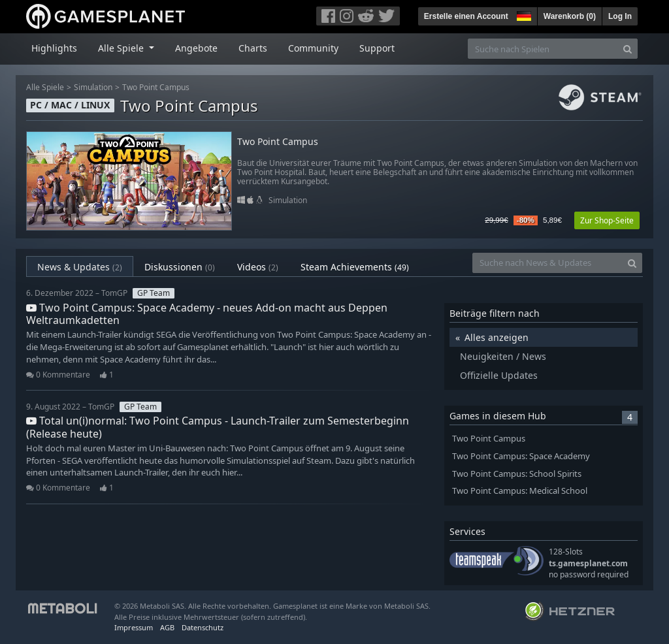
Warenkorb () (570, 16)
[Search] (628, 49)
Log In (620, 16)
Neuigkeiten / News (503, 356)
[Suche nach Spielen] (543, 49)
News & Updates (80, 267)
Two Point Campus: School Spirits (517, 474)
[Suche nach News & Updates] (547, 263)
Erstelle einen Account (466, 16)
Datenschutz (203, 627)
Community (313, 48)
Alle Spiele (45, 87)
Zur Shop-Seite (607, 220)
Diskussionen (180, 267)
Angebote (196, 48)
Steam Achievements (355, 267)
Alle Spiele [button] (122, 48)
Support (377, 48)
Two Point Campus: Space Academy (521, 456)
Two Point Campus (156, 87)
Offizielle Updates (499, 375)
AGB (167, 627)
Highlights (54, 48)
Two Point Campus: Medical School (520, 491)
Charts (253, 48)
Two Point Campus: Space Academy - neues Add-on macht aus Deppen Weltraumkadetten (207, 314)
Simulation (93, 87)
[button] (523, 14)
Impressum (134, 627)
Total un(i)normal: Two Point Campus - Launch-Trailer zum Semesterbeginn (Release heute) (218, 427)
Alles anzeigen (497, 337)
